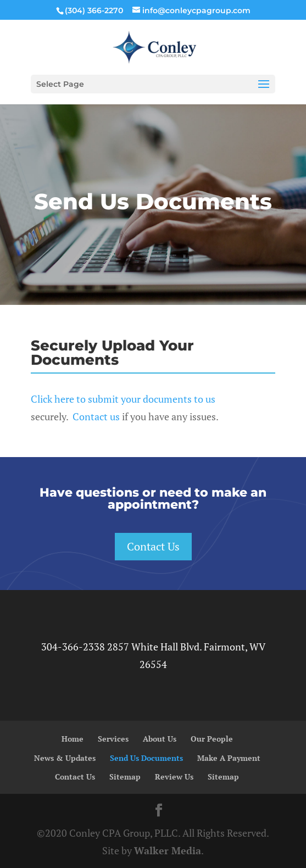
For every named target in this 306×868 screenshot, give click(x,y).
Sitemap (125, 777)
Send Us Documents (146, 758)
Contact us (96, 416)
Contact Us (153, 546)
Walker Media (168, 850)
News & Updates (65, 758)
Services (113, 739)
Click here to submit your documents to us (123, 399)
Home (73, 739)
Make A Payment (229, 758)
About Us (160, 739)
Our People (212, 739)
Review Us (174, 777)
